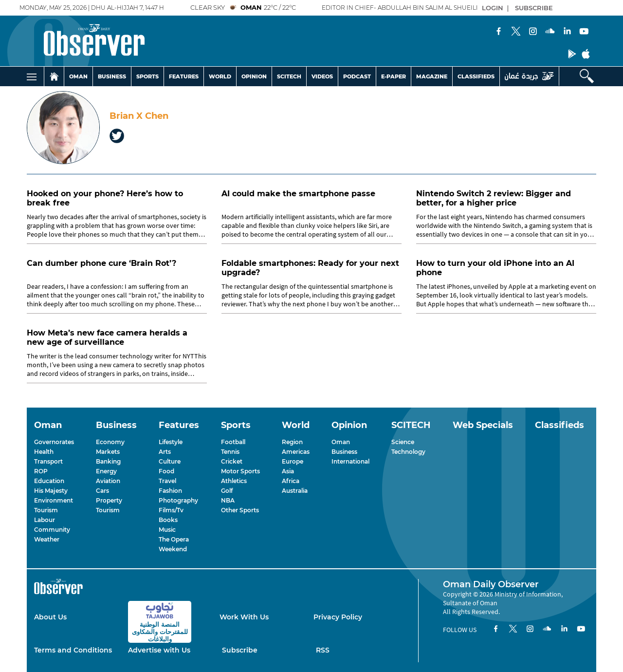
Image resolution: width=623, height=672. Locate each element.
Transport (48, 461)
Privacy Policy (338, 617)
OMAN (78, 76)
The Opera (174, 539)
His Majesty (51, 491)
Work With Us (244, 617)
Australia (295, 491)
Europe (293, 461)
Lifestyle (171, 442)
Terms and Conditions (73, 650)
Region (292, 442)
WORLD (220, 76)
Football (233, 442)
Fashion (170, 491)
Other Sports (240, 510)
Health (44, 452)
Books (168, 520)
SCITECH (289, 76)
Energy (106, 471)
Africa (291, 481)
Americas (296, 452)
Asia (288, 471)
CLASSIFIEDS (476, 76)
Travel (167, 481)
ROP (41, 471)
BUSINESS (112, 76)
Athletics (234, 481)
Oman (341, 442)
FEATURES (184, 76)
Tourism (46, 510)
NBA (228, 500)
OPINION (254, 76)
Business (344, 452)
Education (49, 481)
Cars (102, 491)
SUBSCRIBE (534, 8)
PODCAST (357, 76)
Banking (108, 461)
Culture (170, 461)
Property (109, 500)
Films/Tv (171, 510)
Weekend (173, 549)
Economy (110, 442)
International (350, 461)
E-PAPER (394, 76)
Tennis (230, 452)
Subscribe (240, 650)
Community (52, 530)
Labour (45, 520)
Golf (227, 491)
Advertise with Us (159, 650)
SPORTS (147, 76)
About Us (50, 617)
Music (167, 530)
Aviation (108, 481)
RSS (323, 650)
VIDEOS (322, 76)
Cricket (232, 461)
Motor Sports (240, 471)
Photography (178, 500)
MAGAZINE (432, 76)
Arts (165, 452)
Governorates (54, 442)
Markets (108, 452)
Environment (54, 500)
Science (403, 442)
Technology (408, 452)
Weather (47, 539)
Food (166, 471)
